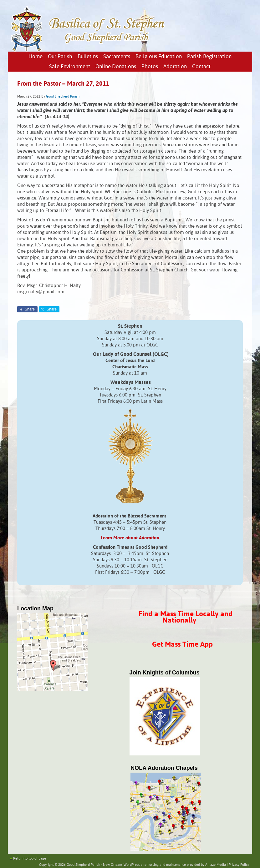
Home (36, 57)
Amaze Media (216, 865)
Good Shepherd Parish (63, 97)
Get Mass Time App (182, 645)
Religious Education (159, 57)
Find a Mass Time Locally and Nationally (186, 617)
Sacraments (117, 57)
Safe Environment (70, 67)
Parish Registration (209, 57)
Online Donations (116, 67)
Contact (201, 67)
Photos (150, 67)
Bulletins (88, 57)
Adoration (175, 67)
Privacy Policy (239, 865)
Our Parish (60, 57)
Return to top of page (30, 859)
